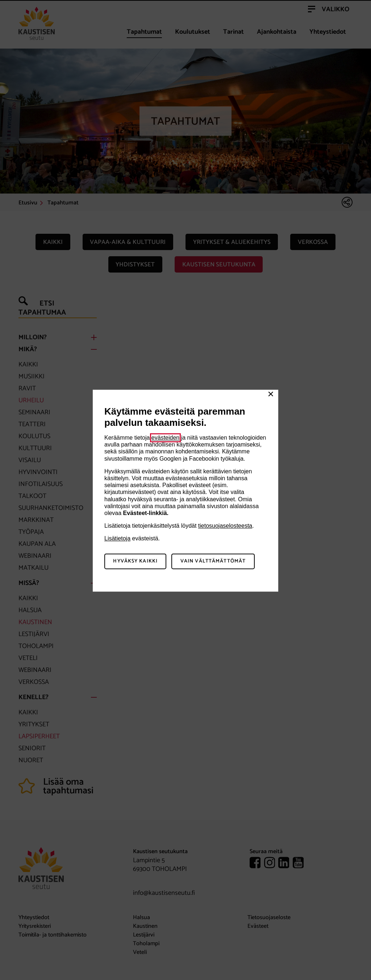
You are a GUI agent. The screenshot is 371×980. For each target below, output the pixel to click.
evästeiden (165, 438)
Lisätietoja (117, 539)
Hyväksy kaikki (135, 562)
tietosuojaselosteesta (225, 526)
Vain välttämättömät (213, 562)
